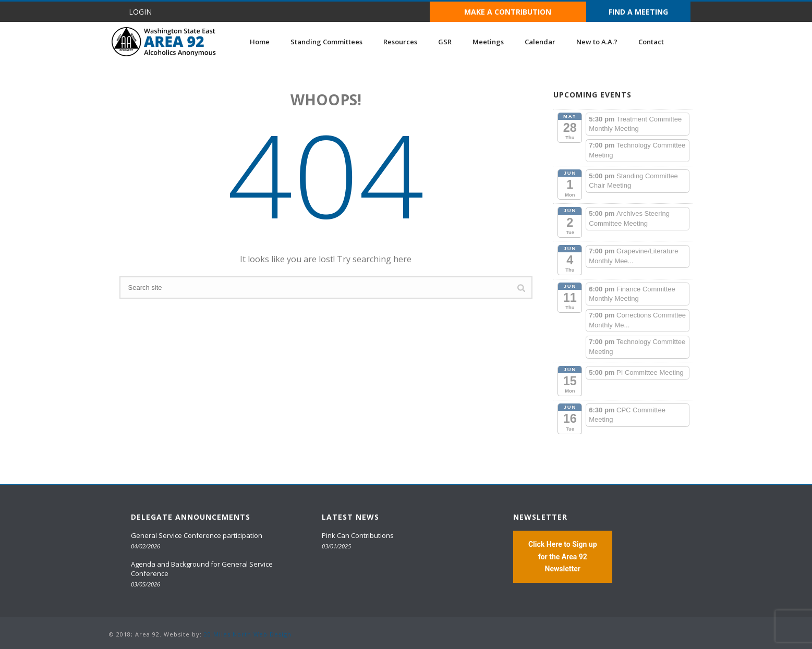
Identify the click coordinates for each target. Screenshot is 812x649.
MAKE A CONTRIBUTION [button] (508, 12)
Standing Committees (326, 42)
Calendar (540, 42)
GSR (445, 42)
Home (260, 42)
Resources (400, 42)
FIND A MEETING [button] (638, 12)
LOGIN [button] (140, 12)
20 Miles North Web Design (248, 634)
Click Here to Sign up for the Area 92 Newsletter (563, 556)
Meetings (488, 42)
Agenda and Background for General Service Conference (202, 569)
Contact (651, 42)
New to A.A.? (597, 42)
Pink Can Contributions (358, 535)
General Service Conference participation (197, 535)
